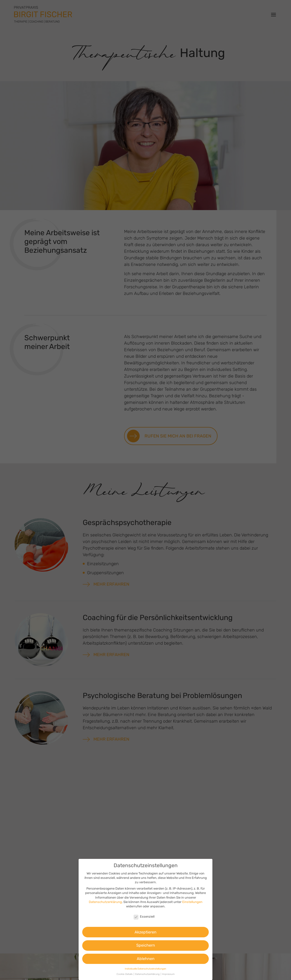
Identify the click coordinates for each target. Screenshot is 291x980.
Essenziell (144, 917)
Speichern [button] (146, 945)
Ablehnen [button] (146, 959)
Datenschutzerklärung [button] (148, 974)
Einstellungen (192, 902)
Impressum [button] (168, 974)
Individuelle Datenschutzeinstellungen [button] (145, 969)
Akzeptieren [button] (145, 932)
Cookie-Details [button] (125, 974)
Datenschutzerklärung (105, 902)
